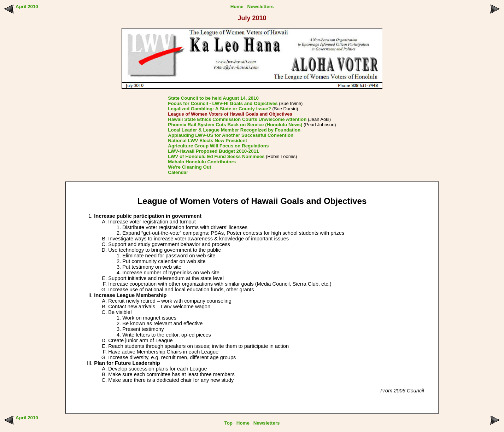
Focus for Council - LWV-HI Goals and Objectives (223, 103)
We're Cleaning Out (189, 167)
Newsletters (261, 7)
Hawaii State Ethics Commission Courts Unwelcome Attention (237, 119)
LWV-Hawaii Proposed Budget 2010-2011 (213, 151)
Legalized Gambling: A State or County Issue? (219, 109)
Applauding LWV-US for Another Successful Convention (231, 135)
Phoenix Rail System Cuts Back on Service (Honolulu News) (235, 125)
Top (228, 423)
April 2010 (27, 7)
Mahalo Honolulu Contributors (202, 162)
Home (237, 7)
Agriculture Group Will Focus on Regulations (218, 146)
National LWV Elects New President (207, 141)
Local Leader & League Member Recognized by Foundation (234, 130)
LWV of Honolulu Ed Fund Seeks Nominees (216, 156)
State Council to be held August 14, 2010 (213, 98)
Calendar (178, 172)
